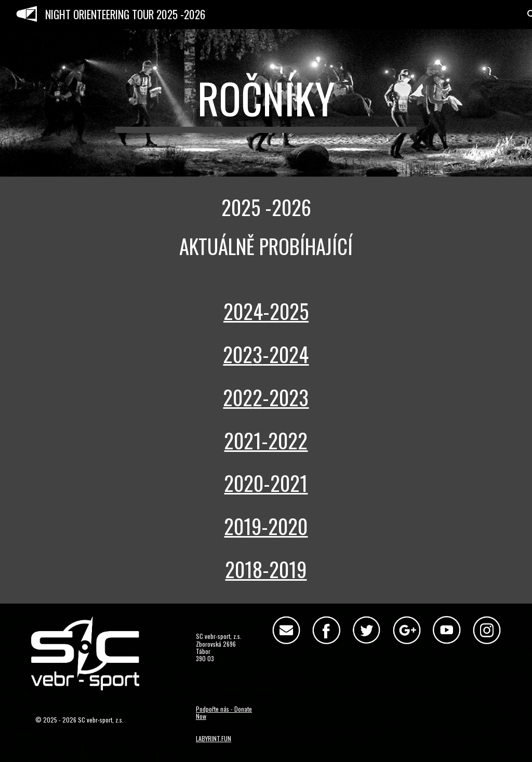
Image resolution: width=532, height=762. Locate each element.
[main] (266, 103)
